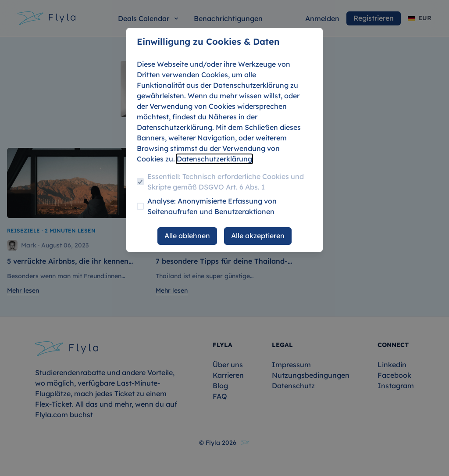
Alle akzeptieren (258, 236)
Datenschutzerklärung (214, 159)
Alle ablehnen (187, 236)
